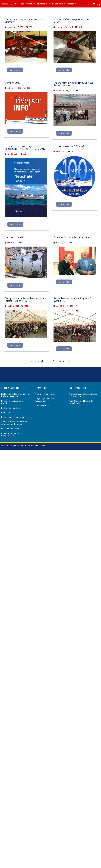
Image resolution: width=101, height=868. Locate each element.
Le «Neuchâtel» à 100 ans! (69, 146)
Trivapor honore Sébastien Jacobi (73, 237)
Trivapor (42, 4)
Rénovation (6, 412)
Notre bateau (28, 4)
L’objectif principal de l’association (45, 400)
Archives (14, 4)
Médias (72, 4)
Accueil (5, 4)
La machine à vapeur (11, 429)
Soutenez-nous (57, 4)
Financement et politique (13, 417)
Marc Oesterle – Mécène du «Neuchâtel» (81, 402)
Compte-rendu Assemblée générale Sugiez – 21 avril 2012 (25, 300)
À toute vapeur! (14, 237)
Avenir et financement (45, 394)
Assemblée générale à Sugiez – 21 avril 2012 (73, 300)
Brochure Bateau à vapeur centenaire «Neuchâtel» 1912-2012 (25, 147)
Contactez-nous (42, 405)
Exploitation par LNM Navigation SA (11, 434)
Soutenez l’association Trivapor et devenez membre (83, 395)
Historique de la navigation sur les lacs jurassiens (15, 395)
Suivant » (63, 361)
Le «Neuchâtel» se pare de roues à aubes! (73, 21)
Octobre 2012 (13, 83)
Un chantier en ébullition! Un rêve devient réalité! (73, 84)
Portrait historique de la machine (12, 402)
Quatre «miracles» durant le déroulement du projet (14, 423)
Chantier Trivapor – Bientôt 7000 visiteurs (24, 21)
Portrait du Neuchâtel (11, 408)
